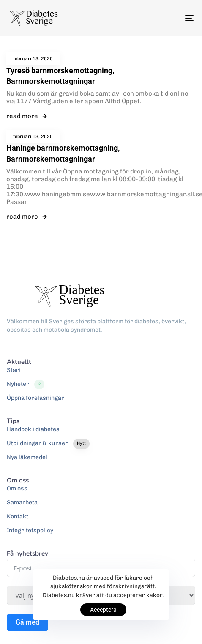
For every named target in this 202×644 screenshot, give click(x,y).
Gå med (27, 622)
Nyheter (26, 384)
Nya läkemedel (27, 457)
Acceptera (103, 610)
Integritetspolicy (30, 530)
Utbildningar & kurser (48, 443)
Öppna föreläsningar (35, 398)
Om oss (17, 489)
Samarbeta (22, 502)
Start (14, 370)
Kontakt (18, 516)
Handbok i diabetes (33, 429)
